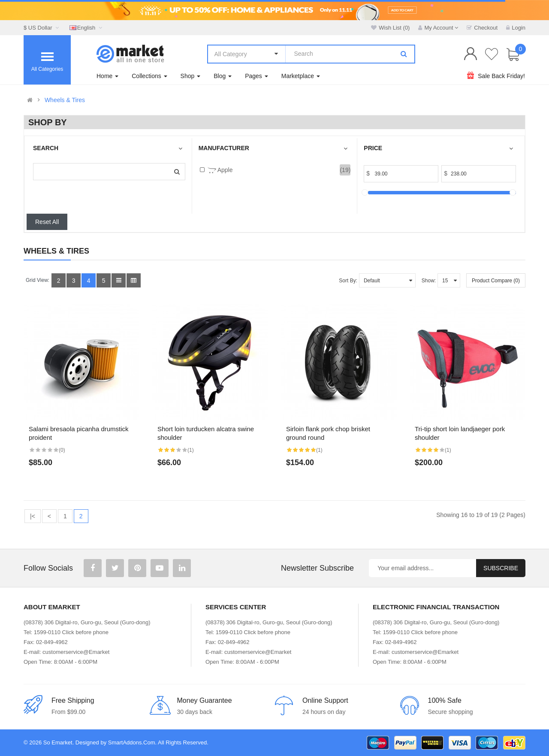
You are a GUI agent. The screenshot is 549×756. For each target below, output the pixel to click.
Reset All (47, 222)
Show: (429, 281)
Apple (220, 170)
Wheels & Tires (65, 100)
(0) (62, 450)
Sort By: (348, 281)
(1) (191, 450)
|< (33, 516)
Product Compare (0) (496, 281)
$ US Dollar (42, 28)
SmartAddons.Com (132, 742)
